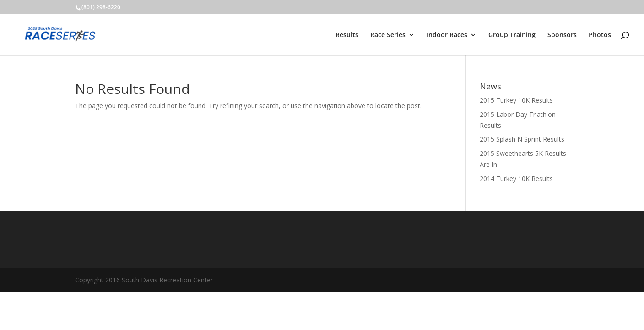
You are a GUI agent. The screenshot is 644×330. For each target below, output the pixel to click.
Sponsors (562, 35)
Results (347, 35)
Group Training (512, 35)
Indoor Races (447, 35)
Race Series (388, 35)
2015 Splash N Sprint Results (522, 139)
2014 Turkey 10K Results (516, 179)
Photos (600, 35)
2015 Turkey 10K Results (516, 100)
